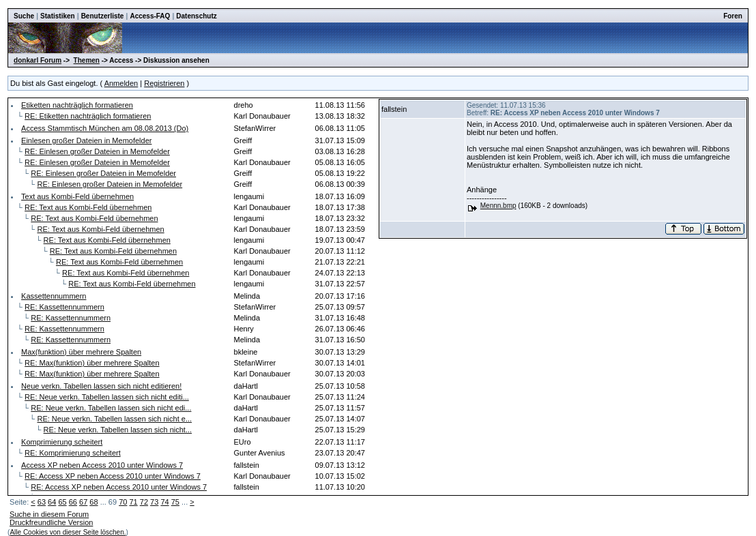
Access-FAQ (150, 16)
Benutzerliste (103, 16)
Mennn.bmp (498, 206)
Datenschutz (196, 16)
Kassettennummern (54, 296)
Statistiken (58, 16)
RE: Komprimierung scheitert (73, 453)
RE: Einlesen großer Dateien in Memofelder (97, 151)
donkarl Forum (38, 60)
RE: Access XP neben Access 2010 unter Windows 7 (113, 476)
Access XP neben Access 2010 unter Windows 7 (102, 465)
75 (175, 502)
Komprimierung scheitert (62, 442)
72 (144, 502)
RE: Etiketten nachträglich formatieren (88, 116)
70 (123, 502)
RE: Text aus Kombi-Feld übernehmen (88, 207)
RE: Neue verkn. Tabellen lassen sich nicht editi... (107, 397)
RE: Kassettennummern (64, 307)
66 (73, 502)
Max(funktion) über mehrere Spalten (81, 352)
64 (52, 502)
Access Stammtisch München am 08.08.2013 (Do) (105, 128)
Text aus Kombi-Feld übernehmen (77, 196)
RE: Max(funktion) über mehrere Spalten (92, 363)
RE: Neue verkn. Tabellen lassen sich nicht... (118, 430)
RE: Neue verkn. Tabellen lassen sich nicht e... (114, 419)
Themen (87, 60)
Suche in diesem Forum (49, 514)
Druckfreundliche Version (51, 522)
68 (93, 502)
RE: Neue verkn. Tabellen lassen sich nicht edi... (111, 408)
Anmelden (121, 83)
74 (164, 502)
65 (62, 502)
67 (83, 502)
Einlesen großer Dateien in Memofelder (86, 140)
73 (154, 502)
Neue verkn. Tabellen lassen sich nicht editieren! (101, 386)
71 (133, 502)
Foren (733, 16)
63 (42, 502)
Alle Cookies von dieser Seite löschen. (68, 532)
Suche (24, 16)
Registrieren (164, 83)
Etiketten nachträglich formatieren (77, 105)
